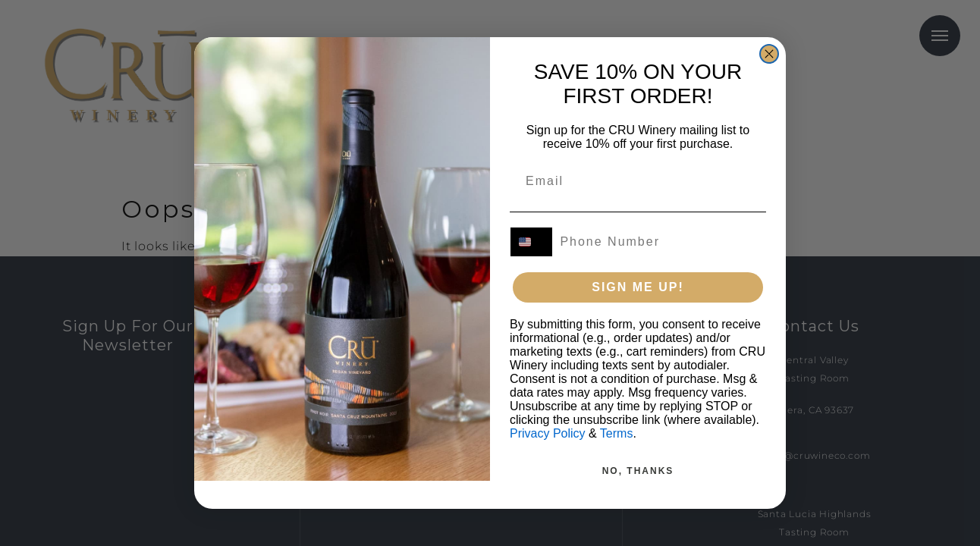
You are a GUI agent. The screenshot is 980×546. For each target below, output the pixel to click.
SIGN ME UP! (638, 308)
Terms (617, 454)
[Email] (629, 201)
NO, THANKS (638, 491)
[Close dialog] (769, 74)
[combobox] (534, 262)
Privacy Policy (548, 454)
